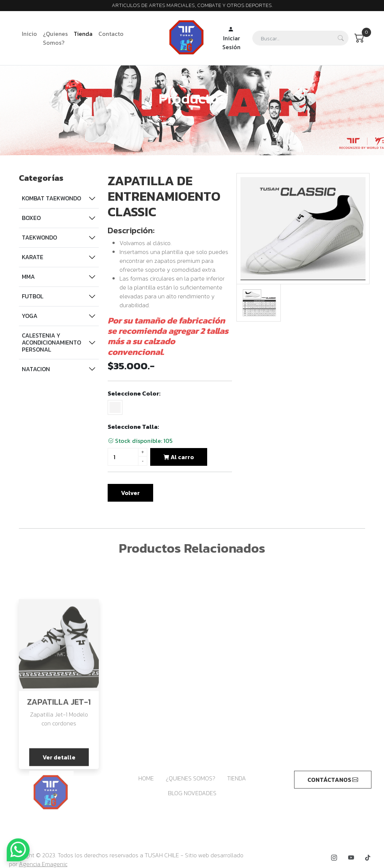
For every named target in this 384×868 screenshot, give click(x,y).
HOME (146, 778)
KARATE (33, 257)
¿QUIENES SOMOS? (191, 778)
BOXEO (31, 218)
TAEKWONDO (39, 237)
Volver (130, 493)
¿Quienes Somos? (55, 38)
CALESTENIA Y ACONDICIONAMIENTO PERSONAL (51, 342)
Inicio (29, 34)
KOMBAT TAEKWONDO (51, 198)
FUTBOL (33, 296)
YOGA (30, 316)
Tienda (83, 34)
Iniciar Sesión (231, 38)
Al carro (179, 457)
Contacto (111, 34)
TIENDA (237, 778)
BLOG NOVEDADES (192, 793)
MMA (28, 277)
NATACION (36, 369)
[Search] (300, 38)
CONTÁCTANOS (333, 780)
